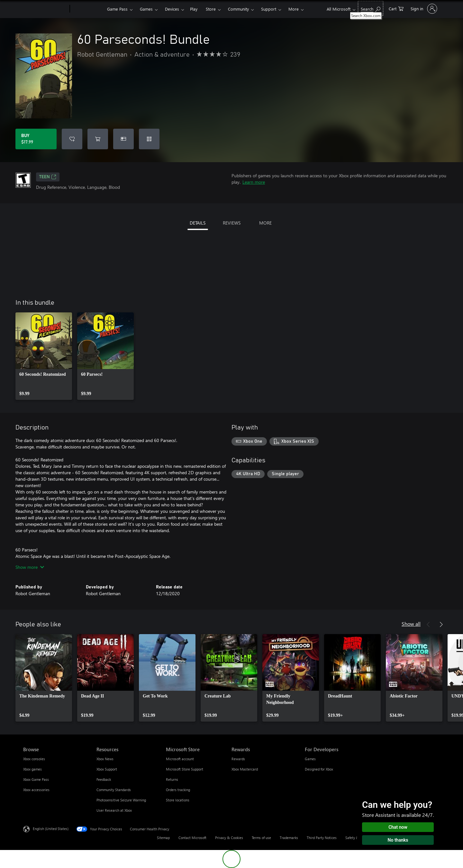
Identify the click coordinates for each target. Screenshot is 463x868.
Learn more (254, 182)
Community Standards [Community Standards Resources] (114, 790)
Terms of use (261, 838)
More (294, 9)
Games (146, 9)
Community (238, 9)
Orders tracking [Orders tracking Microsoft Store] (178, 790)
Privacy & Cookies (229, 838)
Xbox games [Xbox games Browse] (32, 769)
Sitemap (163, 838)
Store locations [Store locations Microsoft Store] (178, 800)
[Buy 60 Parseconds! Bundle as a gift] (123, 139)
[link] (44, 356)
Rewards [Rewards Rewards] (238, 759)
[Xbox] (88, 9)
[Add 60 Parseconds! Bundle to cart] (98, 139)
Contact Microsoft (192, 838)
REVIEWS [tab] (232, 223)
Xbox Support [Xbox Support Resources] (107, 769)
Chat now (398, 827)
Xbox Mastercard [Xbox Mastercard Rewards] (245, 769)
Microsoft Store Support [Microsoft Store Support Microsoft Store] (185, 769)
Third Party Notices (322, 838)
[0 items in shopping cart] (396, 8)
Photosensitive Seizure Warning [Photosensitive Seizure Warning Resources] (121, 800)
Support (269, 9)
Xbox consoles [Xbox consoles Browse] (34, 759)
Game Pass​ (117, 9)
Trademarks (289, 838)
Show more (30, 567)
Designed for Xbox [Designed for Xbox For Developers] (319, 769)
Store (211, 9)
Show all (411, 624)
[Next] (441, 624)
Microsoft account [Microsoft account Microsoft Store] (180, 759)
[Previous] (428, 624)
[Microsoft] (45, 9)
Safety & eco (355, 838)
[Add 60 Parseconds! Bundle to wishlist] (72, 139)
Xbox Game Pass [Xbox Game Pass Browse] (36, 779)
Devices (172, 9)
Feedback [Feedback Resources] (104, 779)
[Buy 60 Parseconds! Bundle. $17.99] (36, 139)
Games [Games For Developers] (310, 759)
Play (194, 9)
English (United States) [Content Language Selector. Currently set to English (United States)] (51, 829)
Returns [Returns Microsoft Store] (172, 779)
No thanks (398, 840)
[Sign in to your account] (423, 9)
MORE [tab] (265, 223)
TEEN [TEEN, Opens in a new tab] (48, 177)
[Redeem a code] (149, 139)
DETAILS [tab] (198, 223)
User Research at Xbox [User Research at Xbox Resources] (114, 810)
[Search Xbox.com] (371, 8)
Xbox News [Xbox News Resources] (105, 759)
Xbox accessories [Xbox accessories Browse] (36, 790)
